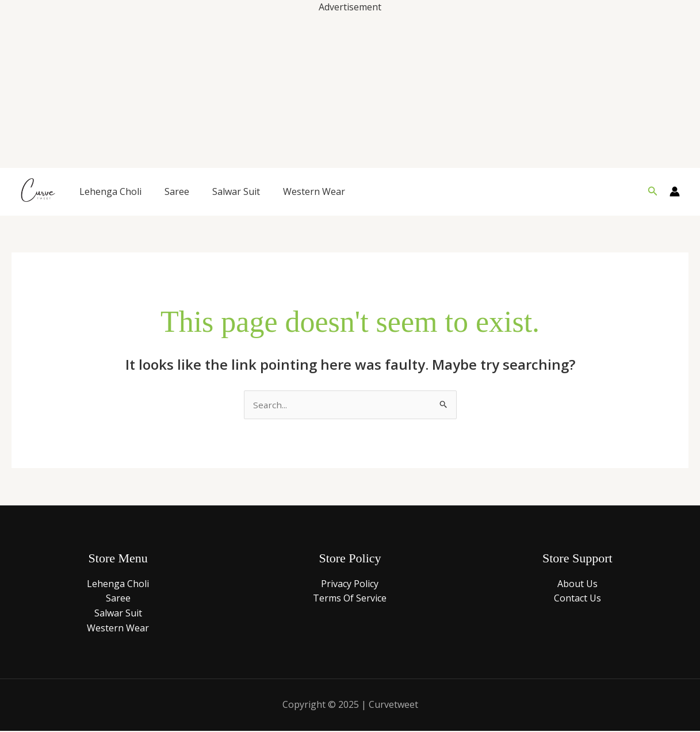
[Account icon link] (675, 191)
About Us (577, 584)
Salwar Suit (236, 191)
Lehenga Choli (110, 191)
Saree (177, 191)
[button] (653, 191)
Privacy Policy (350, 584)
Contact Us (577, 599)
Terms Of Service (350, 599)
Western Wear (314, 191)
